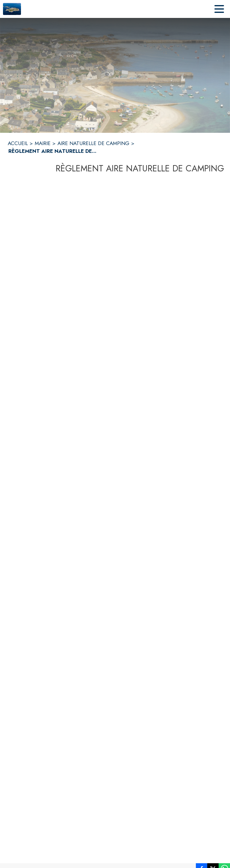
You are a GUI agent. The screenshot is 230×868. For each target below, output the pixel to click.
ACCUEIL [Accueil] (18, 143)
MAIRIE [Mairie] (43, 143)
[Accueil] (12, 9)
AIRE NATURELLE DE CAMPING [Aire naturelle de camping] (93, 143)
